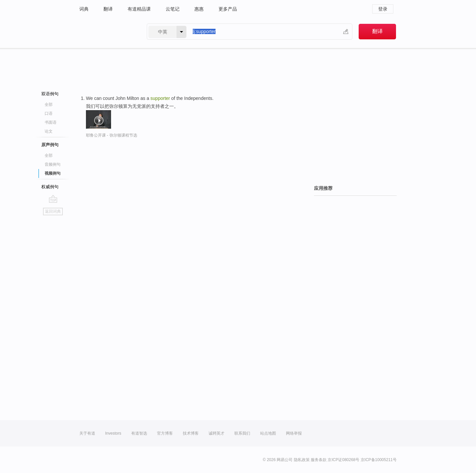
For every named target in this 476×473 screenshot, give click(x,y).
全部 (49, 105)
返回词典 (53, 211)
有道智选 (139, 433)
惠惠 (199, 9)
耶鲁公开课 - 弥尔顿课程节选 (112, 135)
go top (53, 199)
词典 (84, 9)
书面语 (51, 122)
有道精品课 (139, 9)
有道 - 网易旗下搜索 (106, 32)
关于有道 (87, 433)
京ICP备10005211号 (379, 460)
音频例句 (53, 164)
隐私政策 (302, 460)
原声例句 (50, 145)
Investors (113, 433)
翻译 (108, 9)
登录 (383, 9)
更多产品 (228, 9)
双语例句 (50, 94)
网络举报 (294, 433)
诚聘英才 (217, 433)
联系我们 (242, 433)
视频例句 (53, 173)
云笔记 (173, 9)
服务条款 (319, 460)
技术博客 (191, 433)
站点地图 (268, 433)
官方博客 (165, 433)
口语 (49, 113)
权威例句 (50, 187)
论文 (49, 131)
